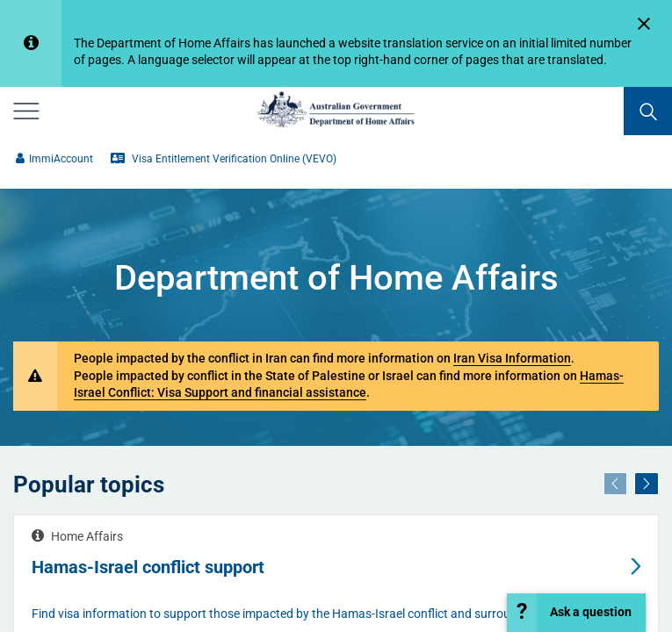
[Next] (647, 484)
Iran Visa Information (512, 358)
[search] (648, 111)
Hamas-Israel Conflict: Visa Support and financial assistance (349, 384)
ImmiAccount (54, 159)
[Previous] (616, 484)
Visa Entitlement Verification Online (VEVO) (224, 159)
